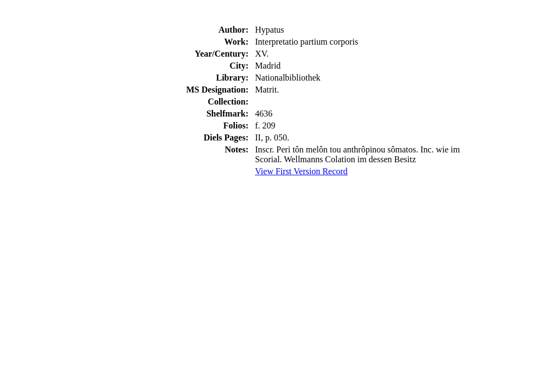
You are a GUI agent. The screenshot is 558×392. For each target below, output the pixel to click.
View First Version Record (301, 171)
